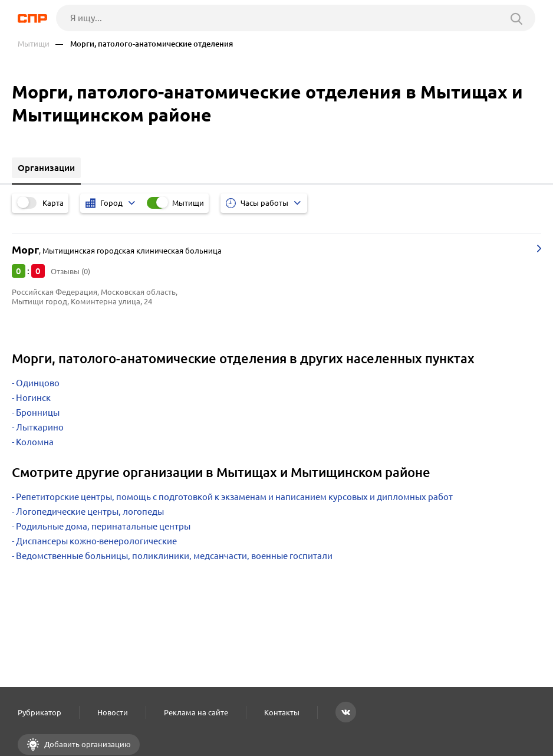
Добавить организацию (87, 744)
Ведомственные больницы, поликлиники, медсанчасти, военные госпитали (174, 556)
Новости (113, 712)
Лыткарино (40, 427)
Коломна (35, 442)
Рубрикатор (39, 712)
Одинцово (38, 383)
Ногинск (33, 398)
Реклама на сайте (196, 712)
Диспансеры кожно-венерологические (96, 541)
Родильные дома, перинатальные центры (103, 526)
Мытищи (34, 44)
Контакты (282, 712)
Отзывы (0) (70, 271)
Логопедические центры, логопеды (90, 512)
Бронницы (38, 412)
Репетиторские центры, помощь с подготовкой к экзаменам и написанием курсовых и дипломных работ (234, 497)
